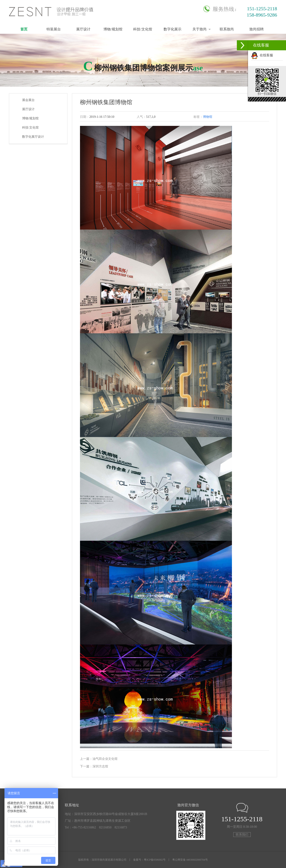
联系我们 (242, 835)
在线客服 (262, 55)
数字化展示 (172, 29)
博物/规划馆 (113, 29)
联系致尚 (227, 29)
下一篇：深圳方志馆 (94, 766)
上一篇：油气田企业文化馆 (99, 759)
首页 (24, 29)
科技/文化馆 (143, 29)
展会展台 (28, 100)
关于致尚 (200, 29)
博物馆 (208, 117)
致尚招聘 (257, 29)
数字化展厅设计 (33, 137)
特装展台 (54, 29)
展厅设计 (83, 29)
